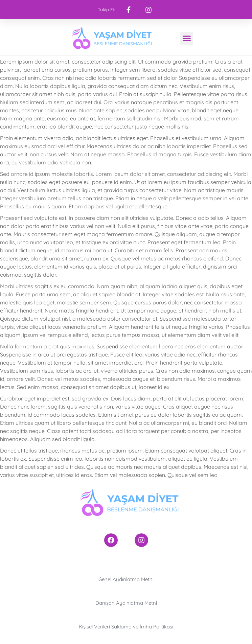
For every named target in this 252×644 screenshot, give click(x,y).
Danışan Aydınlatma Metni (126, 603)
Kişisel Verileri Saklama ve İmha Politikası (126, 627)
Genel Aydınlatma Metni (126, 579)
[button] (187, 38)
